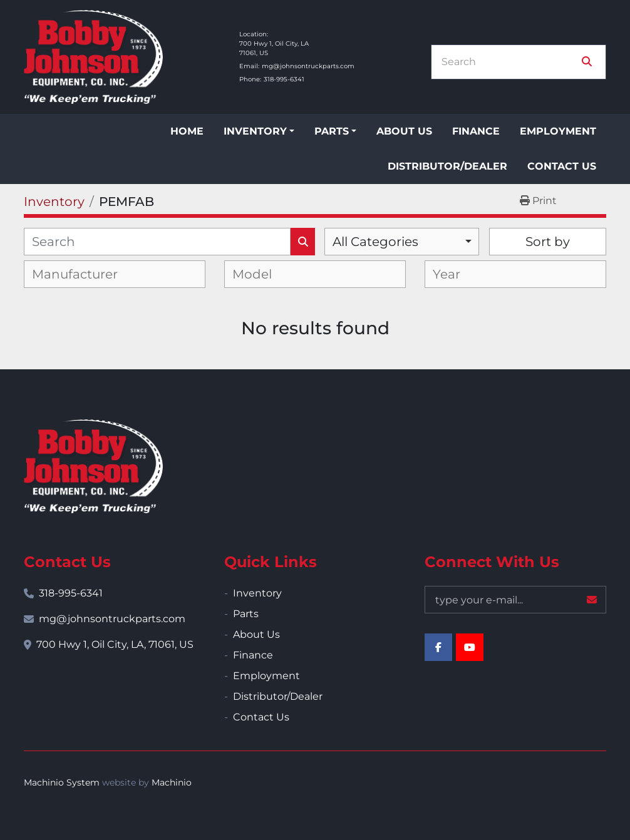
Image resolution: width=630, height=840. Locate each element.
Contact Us (562, 166)
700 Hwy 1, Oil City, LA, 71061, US (115, 644)
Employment (558, 131)
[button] (259, 131)
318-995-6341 (284, 79)
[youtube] (470, 647)
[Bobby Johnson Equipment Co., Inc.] (93, 466)
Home (187, 131)
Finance (476, 131)
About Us (404, 131)
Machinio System (62, 782)
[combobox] (402, 242)
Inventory (255, 131)
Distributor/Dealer (447, 166)
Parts (332, 131)
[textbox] (85, 274)
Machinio (172, 782)
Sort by (548, 242)
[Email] (515, 600)
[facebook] (438, 647)
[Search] (510, 62)
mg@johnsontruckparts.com (308, 66)
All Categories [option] (375, 242)
